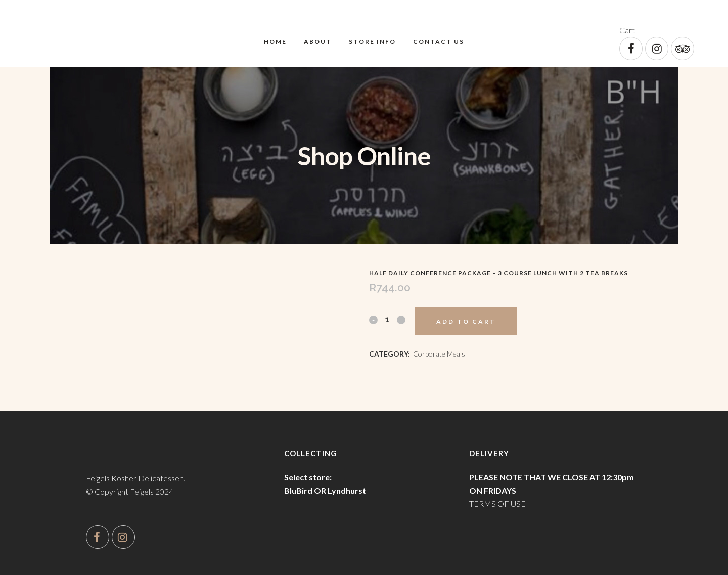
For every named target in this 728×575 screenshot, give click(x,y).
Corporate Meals (439, 354)
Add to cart (466, 321)
